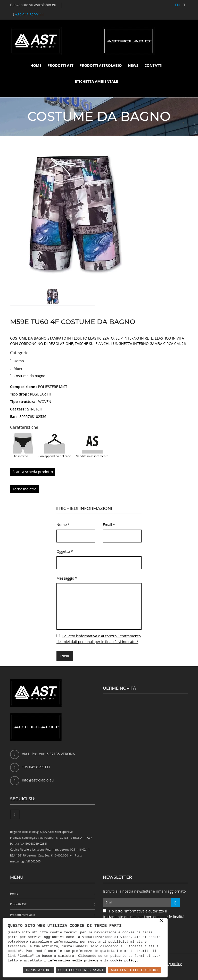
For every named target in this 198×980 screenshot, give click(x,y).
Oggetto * (65, 551)
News (133, 65)
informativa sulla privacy (73, 961)
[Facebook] (15, 814)
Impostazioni (38, 970)
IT (184, 5)
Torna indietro (24, 489)
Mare (18, 368)
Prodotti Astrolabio (101, 65)
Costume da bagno (30, 376)
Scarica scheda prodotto (33, 472)
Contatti (153, 65)
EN (177, 5)
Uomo (19, 361)
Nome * (63, 525)
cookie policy (123, 961)
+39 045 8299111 (30, 15)
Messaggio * (67, 578)
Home (36, 65)
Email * (109, 525)
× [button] (161, 921)
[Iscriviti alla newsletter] (175, 903)
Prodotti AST (60, 65)
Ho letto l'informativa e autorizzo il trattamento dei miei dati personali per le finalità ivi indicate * (144, 917)
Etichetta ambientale (96, 81)
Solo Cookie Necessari (81, 970)
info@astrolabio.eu (38, 780)
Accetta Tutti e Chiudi (134, 970)
